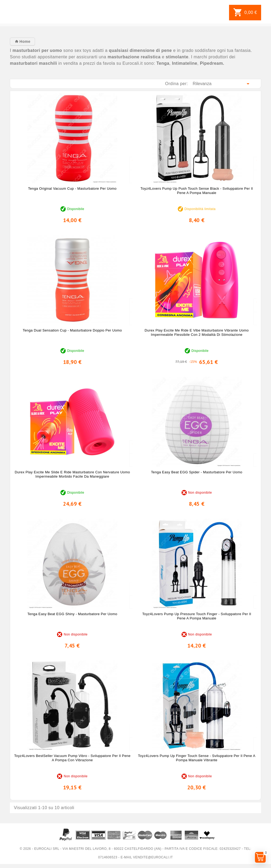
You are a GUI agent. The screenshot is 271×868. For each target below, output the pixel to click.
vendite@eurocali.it (153, 857)
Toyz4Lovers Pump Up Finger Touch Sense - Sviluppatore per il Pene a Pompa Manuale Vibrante (197, 758)
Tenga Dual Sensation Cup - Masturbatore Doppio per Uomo (72, 330)
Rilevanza (222, 84)
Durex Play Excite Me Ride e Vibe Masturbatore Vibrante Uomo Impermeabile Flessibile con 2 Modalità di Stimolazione (197, 332)
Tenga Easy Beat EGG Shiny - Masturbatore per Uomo (72, 614)
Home (24, 41)
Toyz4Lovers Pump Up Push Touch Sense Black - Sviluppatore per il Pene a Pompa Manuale (197, 191)
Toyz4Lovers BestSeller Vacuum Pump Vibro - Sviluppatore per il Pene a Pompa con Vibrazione (72, 758)
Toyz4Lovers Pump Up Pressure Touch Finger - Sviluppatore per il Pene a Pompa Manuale (197, 616)
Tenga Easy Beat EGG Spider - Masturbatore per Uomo (197, 472)
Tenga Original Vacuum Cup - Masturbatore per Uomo (72, 189)
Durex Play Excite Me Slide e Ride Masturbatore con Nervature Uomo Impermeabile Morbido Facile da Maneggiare (72, 474)
